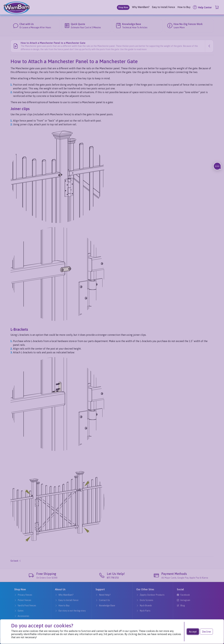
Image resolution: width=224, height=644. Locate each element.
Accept (193, 632)
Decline (206, 632)
